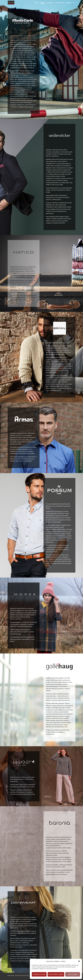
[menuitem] (36, 3)
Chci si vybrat (73, 974)
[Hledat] (74, 3)
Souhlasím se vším (39, 974)
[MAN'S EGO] (13, 3)
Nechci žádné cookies (56, 974)
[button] (79, 961)
